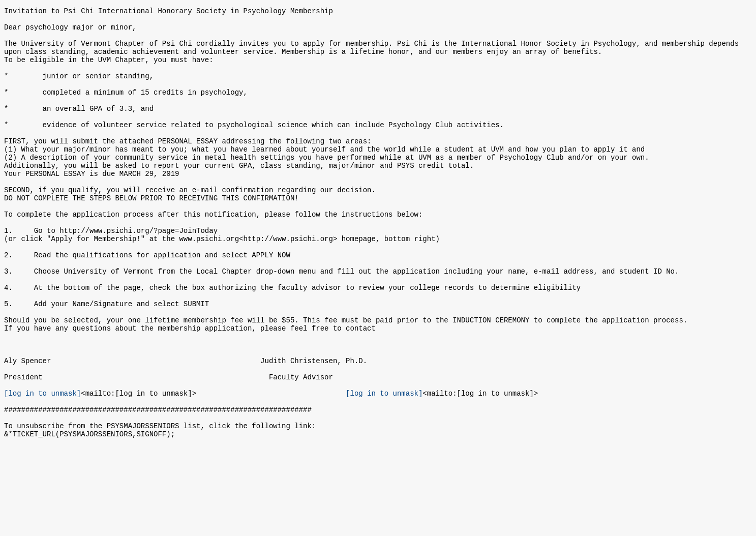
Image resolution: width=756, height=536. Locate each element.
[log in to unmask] (42, 466)
